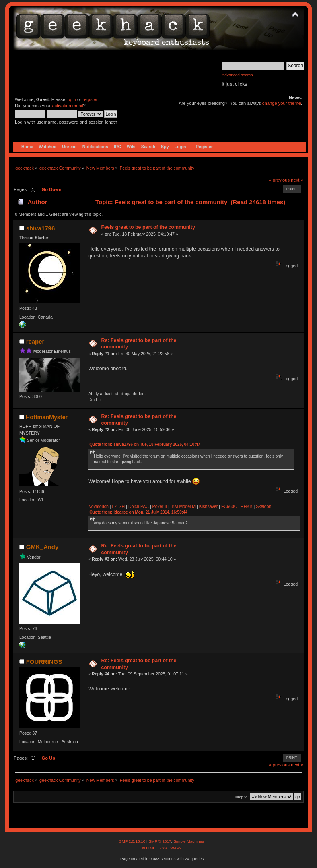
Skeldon (263, 506)
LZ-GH (118, 506)
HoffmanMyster (47, 417)
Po (155, 506)
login (71, 99)
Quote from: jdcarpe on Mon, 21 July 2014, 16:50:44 (138, 512)
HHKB (246, 506)
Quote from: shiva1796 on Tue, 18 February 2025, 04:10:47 (145, 444)
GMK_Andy (42, 547)
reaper (35, 341)
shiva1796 (41, 228)
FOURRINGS (44, 662)
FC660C (229, 506)
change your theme (282, 103)
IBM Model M (183, 506)
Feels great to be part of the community (148, 227)
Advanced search (238, 75)
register (90, 99)
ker (161, 506)
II (166, 506)
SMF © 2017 (160, 841)
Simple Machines (189, 841)
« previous (279, 180)
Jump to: (241, 797)
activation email (67, 106)
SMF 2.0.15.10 (133, 841)
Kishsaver (209, 506)
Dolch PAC (139, 506)
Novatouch (98, 506)
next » (297, 180)
